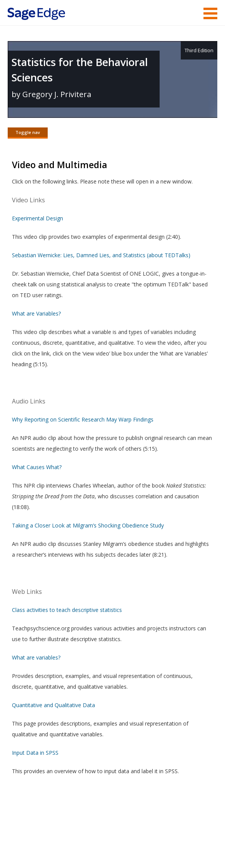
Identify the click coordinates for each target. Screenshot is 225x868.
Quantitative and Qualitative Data (53, 706)
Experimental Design (37, 219)
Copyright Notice (124, 839)
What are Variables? (36, 314)
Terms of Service (77, 839)
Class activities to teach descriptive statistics (67, 611)
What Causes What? (37, 468)
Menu (210, 13)
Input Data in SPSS (35, 753)
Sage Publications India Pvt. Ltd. (119, 821)
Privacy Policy (167, 839)
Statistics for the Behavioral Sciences (80, 70)
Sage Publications (52, 821)
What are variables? (36, 658)
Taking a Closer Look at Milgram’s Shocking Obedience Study (88, 526)
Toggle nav (28, 132)
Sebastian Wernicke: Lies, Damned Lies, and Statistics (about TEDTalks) (101, 256)
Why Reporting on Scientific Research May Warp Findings (83, 420)
